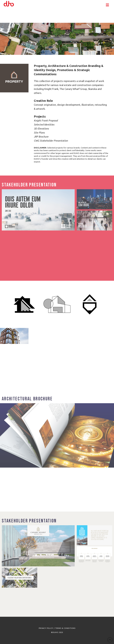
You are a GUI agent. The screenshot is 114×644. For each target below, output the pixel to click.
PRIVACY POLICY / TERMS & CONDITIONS (57, 628)
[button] (107, 5)
